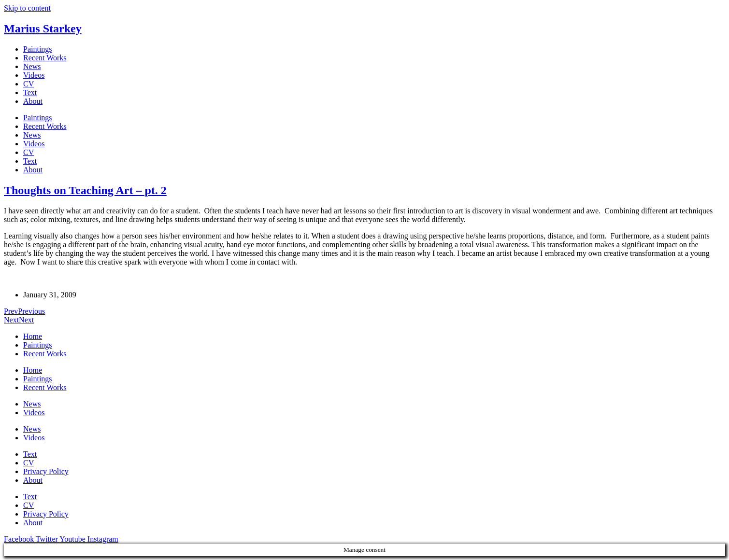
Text (30, 92)
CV (29, 84)
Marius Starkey (43, 28)
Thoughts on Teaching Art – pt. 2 (85, 190)
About (33, 101)
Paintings (38, 49)
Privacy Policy (46, 471)
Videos (34, 75)
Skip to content (27, 8)
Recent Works (45, 58)
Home (33, 336)
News (32, 66)
